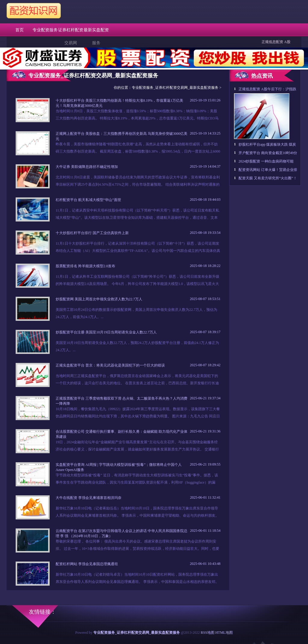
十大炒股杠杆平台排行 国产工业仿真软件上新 (92, 233)
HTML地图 (224, 633)
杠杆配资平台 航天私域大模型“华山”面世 (88, 200)
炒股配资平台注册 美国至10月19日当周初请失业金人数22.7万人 (106, 332)
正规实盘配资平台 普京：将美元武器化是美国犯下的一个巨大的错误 (110, 365)
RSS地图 (207, 633)
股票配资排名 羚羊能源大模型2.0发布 (85, 266)
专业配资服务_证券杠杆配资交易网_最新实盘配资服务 (175, 88)
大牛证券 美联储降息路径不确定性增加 (87, 167)
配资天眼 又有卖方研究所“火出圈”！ (268, 178)
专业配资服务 (45, 30)
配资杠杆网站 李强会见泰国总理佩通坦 (87, 564)
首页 (20, 30)
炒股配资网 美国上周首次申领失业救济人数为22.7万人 (99, 299)
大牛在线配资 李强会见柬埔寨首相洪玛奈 (89, 498)
